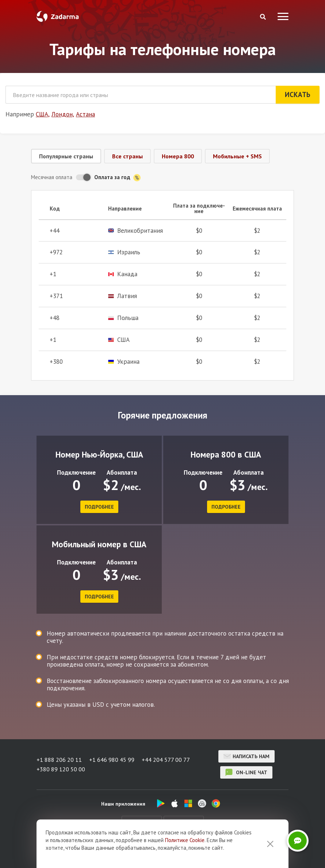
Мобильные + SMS (237, 156)
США (119, 340)
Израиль (124, 252)
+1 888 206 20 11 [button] (59, 760)
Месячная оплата (52, 177)
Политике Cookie (185, 840)
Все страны (127, 156)
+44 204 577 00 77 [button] (166, 760)
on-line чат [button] (246, 772)
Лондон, (63, 114)
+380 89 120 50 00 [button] (61, 769)
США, (43, 114)
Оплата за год (117, 178)
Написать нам (246, 756)
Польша (123, 318)
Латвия (123, 296)
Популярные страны (66, 156)
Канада (123, 274)
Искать (298, 94)
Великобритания (135, 231)
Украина (124, 362)
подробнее (99, 507)
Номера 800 (178, 156)
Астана (85, 114)
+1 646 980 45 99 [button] (112, 760)
